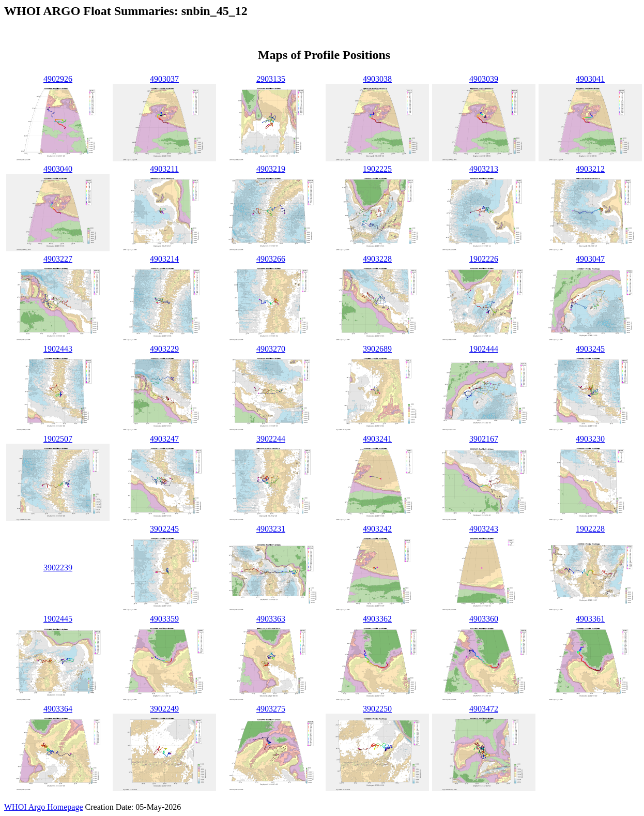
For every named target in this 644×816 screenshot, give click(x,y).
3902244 (271, 439)
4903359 (164, 619)
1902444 (484, 349)
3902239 (58, 568)
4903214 (164, 259)
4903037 (164, 79)
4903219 (271, 169)
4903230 (590, 439)
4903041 (590, 79)
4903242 (377, 529)
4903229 (164, 349)
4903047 (590, 259)
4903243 (484, 529)
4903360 (484, 619)
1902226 (484, 259)
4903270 (271, 349)
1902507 (58, 439)
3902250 (377, 709)
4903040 (58, 169)
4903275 (271, 709)
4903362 (377, 619)
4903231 (271, 529)
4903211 (164, 169)
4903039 (484, 79)
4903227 (58, 259)
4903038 (377, 79)
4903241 (377, 439)
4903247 (164, 439)
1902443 (58, 349)
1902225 (377, 169)
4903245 (590, 349)
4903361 (590, 619)
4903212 (590, 169)
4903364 (58, 709)
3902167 (484, 439)
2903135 (271, 79)
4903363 (271, 619)
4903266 (271, 259)
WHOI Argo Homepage (44, 807)
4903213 (484, 169)
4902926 (58, 79)
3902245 (164, 529)
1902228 (590, 529)
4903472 (484, 709)
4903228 (377, 259)
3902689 (377, 349)
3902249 (164, 709)
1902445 (58, 619)
